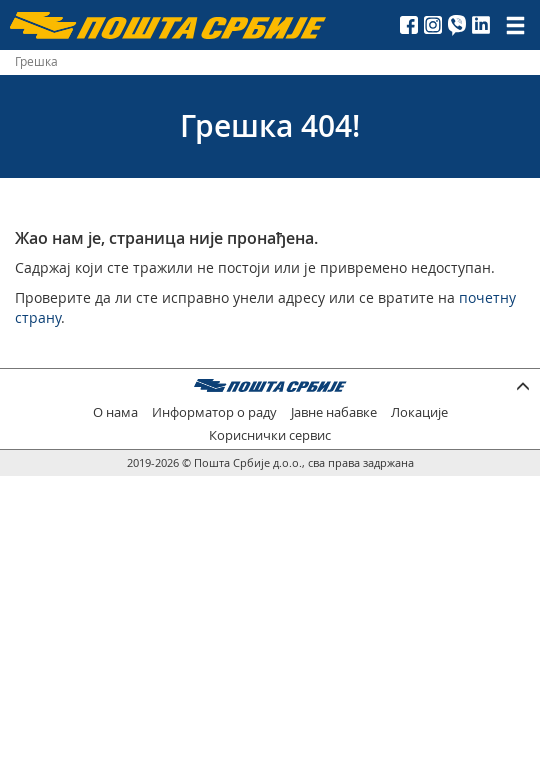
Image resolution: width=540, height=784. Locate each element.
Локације (419, 412)
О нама (115, 412)
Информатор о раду (214, 412)
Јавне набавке (334, 412)
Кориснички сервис (270, 435)
